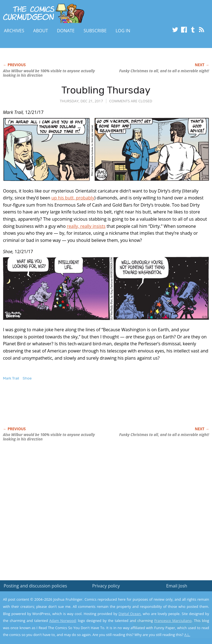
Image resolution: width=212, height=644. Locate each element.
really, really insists (86, 226)
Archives (14, 31)
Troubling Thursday (106, 90)
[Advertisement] (68, 410)
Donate (66, 31)
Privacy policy (106, 586)
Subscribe (95, 31)
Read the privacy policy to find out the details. (163, 610)
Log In (123, 31)
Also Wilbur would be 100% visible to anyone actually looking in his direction (49, 73)
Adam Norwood (63, 621)
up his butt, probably (73, 198)
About (40, 31)
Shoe (27, 378)
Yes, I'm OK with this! (165, 623)
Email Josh (177, 586)
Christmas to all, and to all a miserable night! (164, 71)
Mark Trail (11, 378)
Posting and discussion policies (35, 586)
